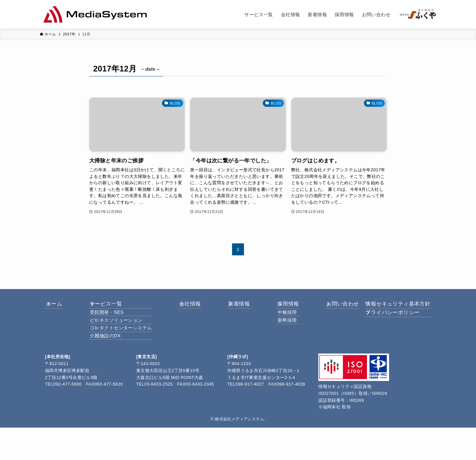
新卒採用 (279, 336)
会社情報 (189, 307)
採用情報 (276, 307)
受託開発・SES (112, 322)
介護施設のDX (111, 365)
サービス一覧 (107, 307)
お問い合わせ (326, 307)
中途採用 (279, 322)
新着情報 (233, 307)
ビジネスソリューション (121, 336)
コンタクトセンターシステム (126, 351)
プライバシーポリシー (388, 323)
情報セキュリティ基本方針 (393, 307)
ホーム (61, 307)
